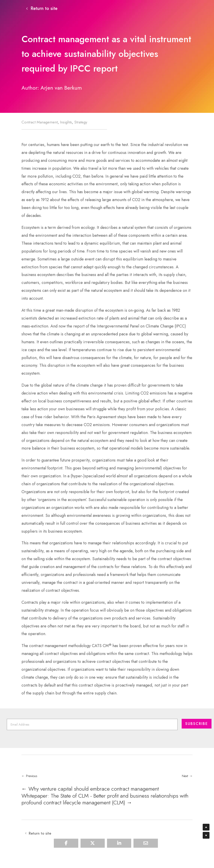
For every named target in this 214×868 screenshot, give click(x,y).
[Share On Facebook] (66, 852)
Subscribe (197, 737)
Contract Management (40, 123)
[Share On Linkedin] (119, 852)
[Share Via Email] (146, 852)
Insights (66, 123)
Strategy (81, 123)
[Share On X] (93, 852)
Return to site (44, 9)
